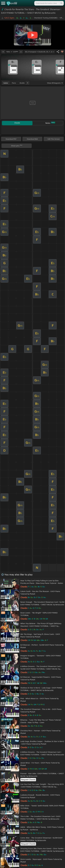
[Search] (61, 3)
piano (14, 83)
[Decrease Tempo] (3, 52)
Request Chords (28, 780)
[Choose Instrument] (28, 83)
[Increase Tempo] (21, 52)
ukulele (22, 83)
